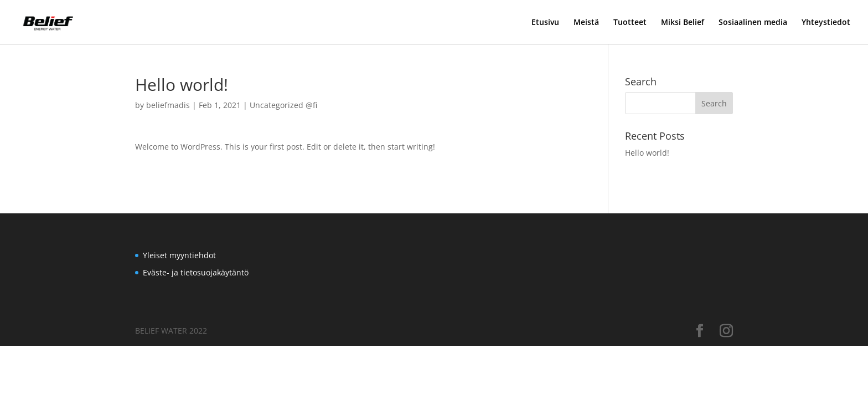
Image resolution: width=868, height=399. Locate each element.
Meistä (586, 23)
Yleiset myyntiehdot (179, 255)
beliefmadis (168, 105)
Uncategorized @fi (283, 105)
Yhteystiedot (826, 23)
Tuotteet (630, 23)
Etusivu (545, 23)
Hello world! (647, 153)
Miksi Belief (683, 23)
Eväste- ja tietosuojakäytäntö (196, 272)
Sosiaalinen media (753, 23)
